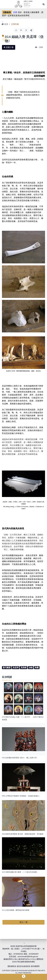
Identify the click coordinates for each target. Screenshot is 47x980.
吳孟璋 (16, 668)
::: (3, 22)
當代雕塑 (7, 668)
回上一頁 (24, 922)
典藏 (37, 668)
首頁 (5, 24)
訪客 (15, 12)
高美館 (24, 668)
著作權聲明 (35, 966)
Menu (3, 4)
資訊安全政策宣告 (24, 966)
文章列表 (15, 24)
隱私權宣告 (12, 966)
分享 (31, 30)
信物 (31, 668)
